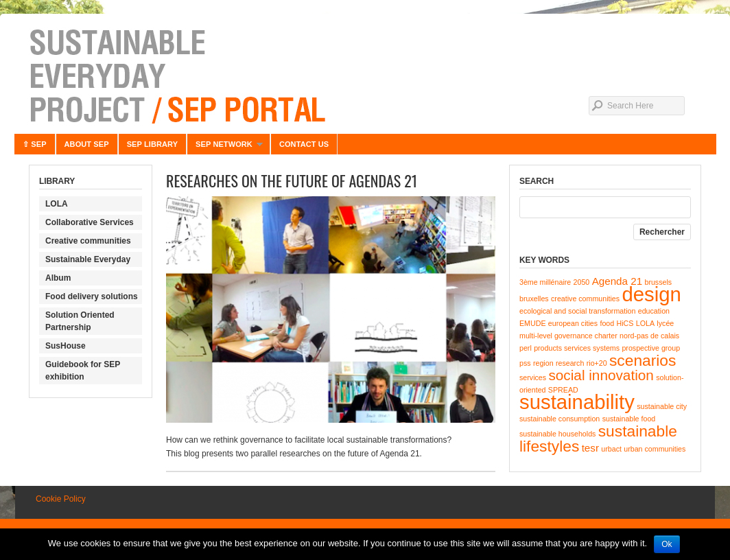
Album (58, 278)
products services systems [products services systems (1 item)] (577, 348)
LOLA (57, 204)
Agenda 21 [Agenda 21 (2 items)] (617, 281)
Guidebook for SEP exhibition (83, 371)
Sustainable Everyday (88, 259)
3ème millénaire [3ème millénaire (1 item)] (545, 282)
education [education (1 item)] (654, 311)
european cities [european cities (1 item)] (573, 323)
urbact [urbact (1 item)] (611, 449)
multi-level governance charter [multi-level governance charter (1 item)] (568, 336)
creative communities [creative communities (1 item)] (585, 299)
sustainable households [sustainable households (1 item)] (557, 434)
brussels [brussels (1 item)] (658, 282)
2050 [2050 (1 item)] (582, 282)
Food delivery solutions (92, 296)
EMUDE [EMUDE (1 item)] (532, 323)
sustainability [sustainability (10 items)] (577, 402)
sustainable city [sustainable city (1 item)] (662, 406)
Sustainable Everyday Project (365, 75)
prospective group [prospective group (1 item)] (651, 348)
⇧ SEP (35, 144)
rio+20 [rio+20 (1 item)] (597, 363)
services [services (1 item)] (533, 377)
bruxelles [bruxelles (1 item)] (534, 299)
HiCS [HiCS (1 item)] (625, 323)
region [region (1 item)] (543, 363)
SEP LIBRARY (152, 144)
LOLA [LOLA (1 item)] (645, 323)
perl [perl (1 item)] (526, 348)
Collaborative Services (90, 222)
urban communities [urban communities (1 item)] (655, 449)
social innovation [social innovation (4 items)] (601, 375)
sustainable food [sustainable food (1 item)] (629, 419)
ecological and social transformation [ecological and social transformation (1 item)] (577, 311)
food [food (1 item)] (607, 323)
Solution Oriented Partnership (80, 321)
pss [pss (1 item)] (525, 363)
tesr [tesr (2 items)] (590, 448)
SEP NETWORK (225, 147)
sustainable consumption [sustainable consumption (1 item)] (560, 419)
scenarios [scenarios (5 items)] (643, 360)
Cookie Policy (61, 499)
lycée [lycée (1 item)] (665, 323)
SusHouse (66, 346)
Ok (667, 544)
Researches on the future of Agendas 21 (292, 180)
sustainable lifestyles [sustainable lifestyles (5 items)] (598, 439)
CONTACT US (304, 144)
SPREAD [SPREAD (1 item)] (563, 390)
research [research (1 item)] (570, 363)
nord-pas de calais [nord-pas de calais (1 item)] (649, 336)
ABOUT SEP (87, 144)
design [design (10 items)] (651, 294)
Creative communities (88, 241)
